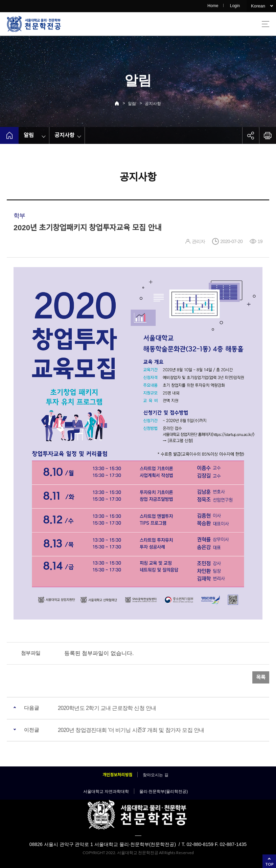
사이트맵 (266, 24)
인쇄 (268, 135)
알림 (132, 104)
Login (235, 6)
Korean (258, 6)
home (9, 135)
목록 (261, 677)
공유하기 (251, 135)
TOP (269, 864)
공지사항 (153, 104)
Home (213, 6)
